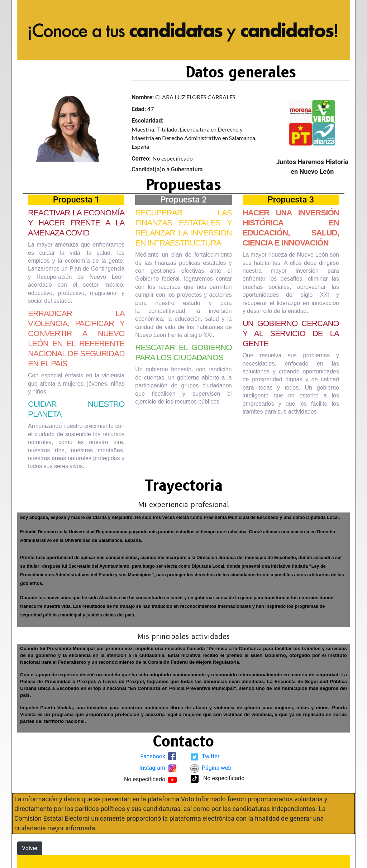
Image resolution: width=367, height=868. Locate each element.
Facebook (153, 756)
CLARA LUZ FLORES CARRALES (195, 97)
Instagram (152, 768)
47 (151, 109)
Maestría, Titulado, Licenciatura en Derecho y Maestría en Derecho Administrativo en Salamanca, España (194, 138)
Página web (217, 768)
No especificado (173, 158)
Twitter (211, 756)
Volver (30, 848)
